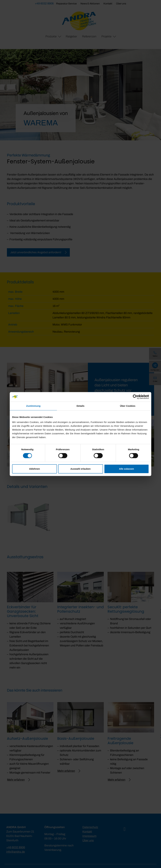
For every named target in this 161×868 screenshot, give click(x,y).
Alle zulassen (126, 469)
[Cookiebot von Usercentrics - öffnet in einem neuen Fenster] (135, 397)
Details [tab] (80, 406)
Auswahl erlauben (80, 469)
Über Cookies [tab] (128, 406)
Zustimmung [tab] (33, 406)
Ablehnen (34, 469)
